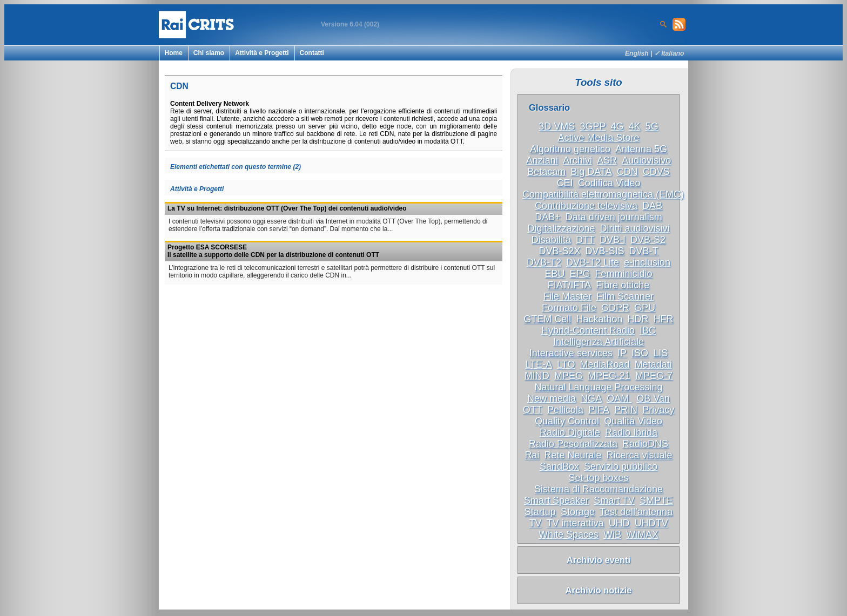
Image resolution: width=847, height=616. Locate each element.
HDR (638, 319)
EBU (554, 274)
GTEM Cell (547, 319)
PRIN (626, 410)
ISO (640, 353)
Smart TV (614, 500)
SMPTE (656, 500)
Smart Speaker (556, 500)
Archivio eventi (599, 560)
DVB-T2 (544, 262)
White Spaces (569, 534)
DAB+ (548, 217)
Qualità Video (633, 421)
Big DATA (591, 172)
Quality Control (567, 421)
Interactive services (571, 353)
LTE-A (539, 364)
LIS (660, 353)
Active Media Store (598, 138)
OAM (619, 398)
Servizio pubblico (621, 466)
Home (174, 53)
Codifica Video (609, 183)
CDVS (656, 172)
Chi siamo (209, 53)
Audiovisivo (646, 160)
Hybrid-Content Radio (588, 330)
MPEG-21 (609, 376)
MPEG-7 (654, 376)
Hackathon (599, 319)
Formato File (569, 308)
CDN (627, 172)
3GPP (593, 126)
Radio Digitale (570, 432)
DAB (652, 206)
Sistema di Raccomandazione (599, 489)
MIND (537, 376)
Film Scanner (625, 296)
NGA (591, 398)
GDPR (615, 308)
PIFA (599, 410)
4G (617, 126)
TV (535, 523)
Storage (578, 512)
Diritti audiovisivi (635, 228)
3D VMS (557, 126)
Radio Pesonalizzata (573, 444)
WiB (612, 534)
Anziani (542, 160)
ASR (607, 160)
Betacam (546, 172)
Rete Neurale (573, 455)
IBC (648, 330)
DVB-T (644, 251)
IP (622, 353)
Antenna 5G (641, 149)
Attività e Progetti (262, 53)
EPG (580, 274)
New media (552, 398)
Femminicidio (624, 274)
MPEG (569, 376)
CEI (565, 183)
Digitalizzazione (561, 228)
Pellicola (565, 410)
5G (652, 126)
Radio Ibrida (631, 432)
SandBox (559, 466)
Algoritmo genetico (570, 149)
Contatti (312, 53)
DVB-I (613, 240)
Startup (540, 512)
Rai (532, 455)
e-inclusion (647, 262)
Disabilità (551, 240)
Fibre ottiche (623, 285)
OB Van (653, 398)
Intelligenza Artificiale (599, 342)
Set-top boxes (598, 478)
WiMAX (642, 534)
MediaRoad (605, 364)
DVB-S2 (648, 240)
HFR (664, 319)
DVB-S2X (559, 251)
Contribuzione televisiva (586, 206)
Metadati (653, 364)
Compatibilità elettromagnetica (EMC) (603, 194)
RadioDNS (645, 444)
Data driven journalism (614, 217)
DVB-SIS (605, 251)
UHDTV (651, 523)
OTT (533, 410)
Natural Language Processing (598, 387)
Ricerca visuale (640, 455)
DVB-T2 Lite (593, 262)
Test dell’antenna (636, 512)
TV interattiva (575, 523)
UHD (619, 523)
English (637, 53)
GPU (645, 308)
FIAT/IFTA (569, 285)
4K (635, 126)
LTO (566, 364)
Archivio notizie (599, 590)
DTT (585, 240)
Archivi (577, 160)
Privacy (658, 410)
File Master (567, 296)
